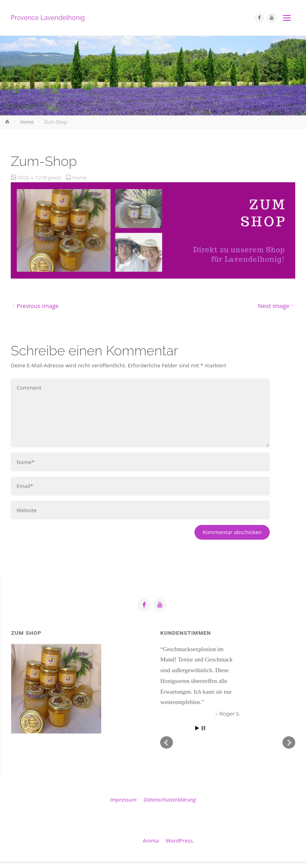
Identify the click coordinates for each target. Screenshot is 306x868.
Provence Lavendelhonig (48, 18)
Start (197, 728)
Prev (167, 743)
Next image (277, 306)
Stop (203, 728)
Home (27, 122)
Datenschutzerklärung (170, 800)
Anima (150, 841)
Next (289, 743)
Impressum (123, 800)
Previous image (35, 306)
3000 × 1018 (33, 178)
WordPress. (180, 841)
